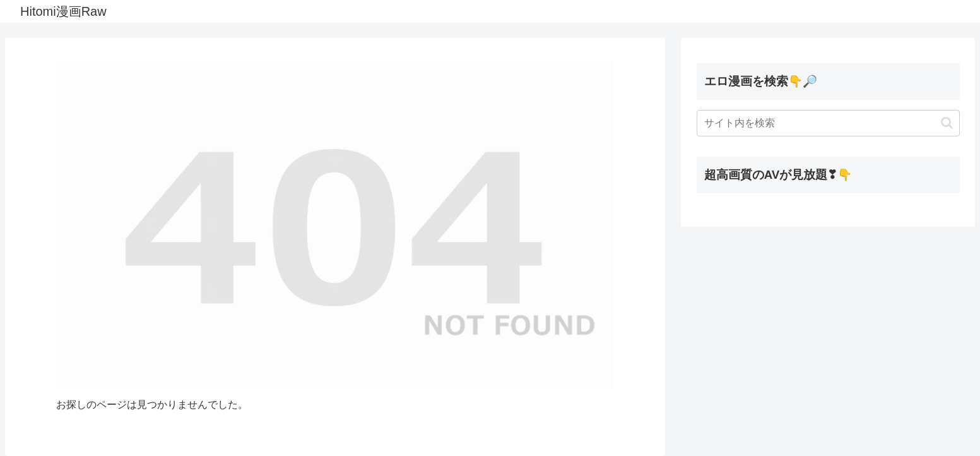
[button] (947, 123)
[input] (828, 123)
